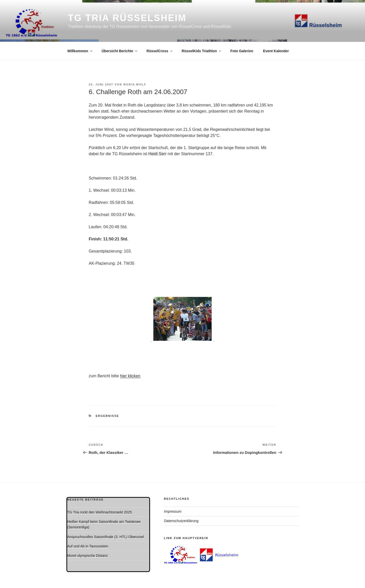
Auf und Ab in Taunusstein (88, 546)
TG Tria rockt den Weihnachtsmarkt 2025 (99, 512)
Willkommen (80, 51)
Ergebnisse (107, 416)
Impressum (173, 511)
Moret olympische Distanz (87, 556)
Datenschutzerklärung (181, 521)
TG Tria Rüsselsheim (127, 18)
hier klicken (130, 376)
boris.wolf (135, 84)
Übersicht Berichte (120, 51)
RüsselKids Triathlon (202, 51)
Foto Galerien (242, 51)
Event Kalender (276, 51)
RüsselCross (160, 51)
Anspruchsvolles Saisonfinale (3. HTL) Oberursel (106, 537)
